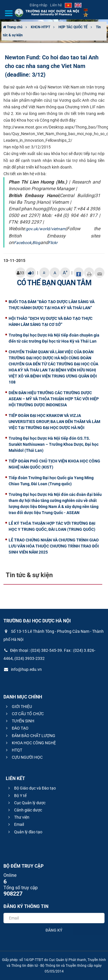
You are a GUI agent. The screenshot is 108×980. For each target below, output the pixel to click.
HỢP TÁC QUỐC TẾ (73, 27)
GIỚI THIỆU (18, 707)
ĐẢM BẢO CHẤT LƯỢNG (30, 736)
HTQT (13, 750)
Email (15, 824)
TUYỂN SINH (19, 721)
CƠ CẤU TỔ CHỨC (24, 714)
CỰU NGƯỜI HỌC (23, 757)
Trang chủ (13, 27)
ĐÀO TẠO (16, 728)
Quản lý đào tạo (24, 832)
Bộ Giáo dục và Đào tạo (31, 788)
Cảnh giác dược (24, 810)
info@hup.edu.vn (23, 669)
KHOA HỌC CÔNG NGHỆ (30, 743)
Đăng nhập (38, 5)
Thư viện (18, 817)
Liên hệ (56, 5)
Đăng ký (54, 930)
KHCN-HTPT (40, 27)
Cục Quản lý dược (26, 803)
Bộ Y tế (17, 796)
